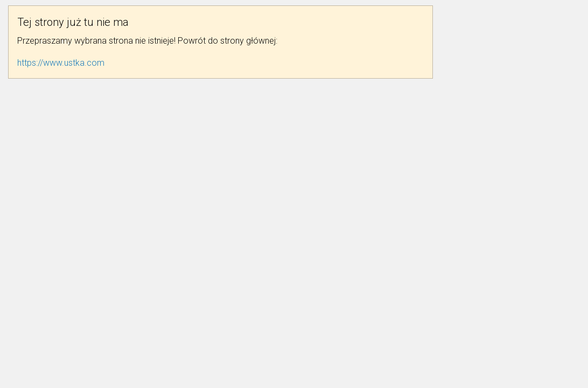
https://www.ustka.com (61, 63)
